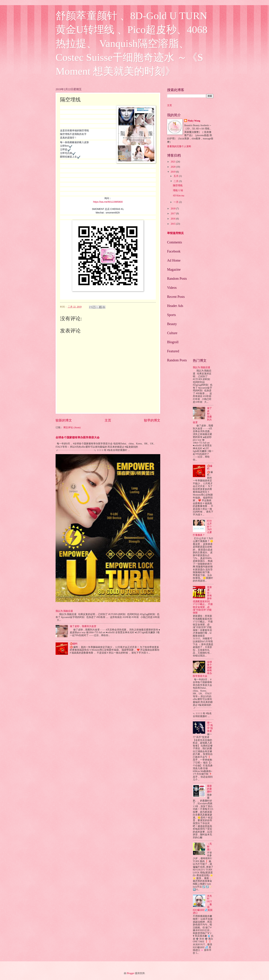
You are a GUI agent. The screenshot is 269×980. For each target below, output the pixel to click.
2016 (173, 219)
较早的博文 (152, 420)
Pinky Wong (194, 121)
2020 (173, 167)
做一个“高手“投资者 (210, 727)
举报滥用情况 (175, 233)
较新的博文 (64, 420)
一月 (176, 202)
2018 (173, 209)
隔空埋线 (178, 185)
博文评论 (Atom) (72, 428)
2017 (173, 214)
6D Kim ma (179, 196)
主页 (108, 420)
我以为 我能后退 (64, 611)
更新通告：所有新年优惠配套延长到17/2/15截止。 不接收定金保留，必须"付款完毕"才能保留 (203, 600)
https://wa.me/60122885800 (108, 202)
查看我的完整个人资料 (179, 146)
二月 (176, 181)
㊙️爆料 (74, 644)
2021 (173, 162)
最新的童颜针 (209, 789)
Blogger (131, 973)
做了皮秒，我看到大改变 (83, 626)
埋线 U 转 (178, 190)
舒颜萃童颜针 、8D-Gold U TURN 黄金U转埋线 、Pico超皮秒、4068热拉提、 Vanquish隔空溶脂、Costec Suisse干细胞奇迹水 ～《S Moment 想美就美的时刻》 (131, 43)
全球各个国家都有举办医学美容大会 (78, 437)
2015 (173, 224)
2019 (173, 172)
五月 (176, 176)
